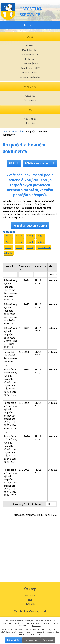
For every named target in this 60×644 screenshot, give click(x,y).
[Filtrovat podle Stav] (53, 275)
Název (8, 266)
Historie (30, 45)
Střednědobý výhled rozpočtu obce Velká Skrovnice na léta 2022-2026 (10, 338)
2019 (19, 236)
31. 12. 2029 (38, 371)
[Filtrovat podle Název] (10, 275)
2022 (8, 242)
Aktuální (53, 280)
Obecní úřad (17, 131)
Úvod (5, 131)
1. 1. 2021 (24, 328)
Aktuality (30, 96)
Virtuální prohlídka (30, 77)
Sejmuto (40, 266)
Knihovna (30, 59)
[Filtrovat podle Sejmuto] (40, 275)
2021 (41, 236)
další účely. (37, 626)
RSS (14, 163)
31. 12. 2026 (38, 330)
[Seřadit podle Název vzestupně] (15, 265)
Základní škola (30, 63)
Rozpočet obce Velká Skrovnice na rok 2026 (10, 358)
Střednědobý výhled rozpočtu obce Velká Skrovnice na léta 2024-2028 (10, 314)
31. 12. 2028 (38, 306)
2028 (30, 247)
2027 (19, 247)
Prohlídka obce (30, 50)
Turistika (30, 123)
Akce (30, 599)
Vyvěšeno (26, 266)
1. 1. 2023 (24, 304)
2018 (8, 236)
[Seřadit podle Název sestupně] (15, 266)
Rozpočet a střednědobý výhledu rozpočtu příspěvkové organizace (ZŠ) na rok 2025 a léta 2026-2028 (10, 417)
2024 (30, 242)
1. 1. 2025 (24, 403)
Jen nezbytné (31, 640)
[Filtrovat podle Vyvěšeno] (26, 275)
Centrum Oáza (30, 54)
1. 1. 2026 (24, 280)
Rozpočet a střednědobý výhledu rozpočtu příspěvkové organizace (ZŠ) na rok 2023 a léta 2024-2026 (10, 484)
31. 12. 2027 (38, 438)
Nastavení (48, 640)
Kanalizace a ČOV (30, 68)
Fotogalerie (30, 100)
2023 (19, 242)
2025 (41, 242)
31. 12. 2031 (38, 282)
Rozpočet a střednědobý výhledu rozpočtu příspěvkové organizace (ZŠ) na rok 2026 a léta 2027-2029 (10, 384)
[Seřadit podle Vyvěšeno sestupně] (21, 269)
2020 (30, 236)
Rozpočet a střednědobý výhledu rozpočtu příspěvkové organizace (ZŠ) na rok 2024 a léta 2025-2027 (10, 451)
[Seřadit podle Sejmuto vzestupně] (36, 268)
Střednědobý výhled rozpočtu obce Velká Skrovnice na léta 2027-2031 (10, 290)
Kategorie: (9, 232)
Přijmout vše (13, 640)
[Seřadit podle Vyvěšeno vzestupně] (21, 268)
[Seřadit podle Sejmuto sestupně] (36, 269)
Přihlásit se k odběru (40, 163)
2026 (8, 247)
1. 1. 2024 (24, 436)
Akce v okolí (30, 119)
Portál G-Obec (30, 72)
